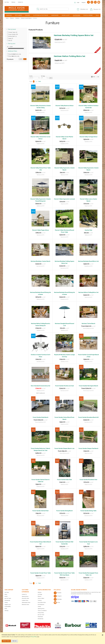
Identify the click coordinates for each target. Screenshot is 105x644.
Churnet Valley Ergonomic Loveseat (64, 199)
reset (21, 59)
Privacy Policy (41, 613)
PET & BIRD (18, 15)
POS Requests (41, 605)
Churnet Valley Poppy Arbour (41, 230)
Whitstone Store (25, 605)
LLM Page (40, 594)
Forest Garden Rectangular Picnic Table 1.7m (88, 574)
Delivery (13, 2)
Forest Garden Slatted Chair (41, 511)
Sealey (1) (10, 38)
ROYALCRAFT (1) (12, 36)
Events (6, 596)
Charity (6, 603)
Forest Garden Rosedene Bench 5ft (88, 417)
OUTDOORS (77, 15)
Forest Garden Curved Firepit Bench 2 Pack (88, 356)
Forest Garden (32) (12, 34)
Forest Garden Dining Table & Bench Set (40, 543)
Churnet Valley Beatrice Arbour (64, 106)
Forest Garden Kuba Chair (65, 480)
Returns (40, 596)
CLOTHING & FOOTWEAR (41, 15)
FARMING (9, 15)
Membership (7, 600)
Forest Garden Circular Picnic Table (41, 573)
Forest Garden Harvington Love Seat (88, 543)
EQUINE (28, 15)
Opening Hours (25, 596)
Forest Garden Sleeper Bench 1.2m (64, 448)
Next (40, 81)
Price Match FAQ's (42, 603)
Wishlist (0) (84, 9)
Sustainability (8, 607)
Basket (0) (97, 9)
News (6, 594)
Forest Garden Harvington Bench (88, 386)
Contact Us (20, 2)
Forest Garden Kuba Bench (41, 417)
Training (40, 600)
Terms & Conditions (42, 611)
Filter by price (12, 44)
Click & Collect (41, 598)
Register (84, 2)
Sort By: (35, 77)
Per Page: (44, 77)
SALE (97, 15)
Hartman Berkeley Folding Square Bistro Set (74, 35)
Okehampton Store (26, 603)
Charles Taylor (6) (12, 32)
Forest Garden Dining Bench (64, 511)
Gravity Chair (88, 230)
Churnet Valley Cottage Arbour (88, 137)
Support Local (8, 605)
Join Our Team (8, 598)
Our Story (7, 2)
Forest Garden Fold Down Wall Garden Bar (64, 543)
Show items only (14, 54)
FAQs (6, 609)
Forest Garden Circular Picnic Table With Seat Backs (64, 574)
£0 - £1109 (10, 47)
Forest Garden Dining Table (88, 511)
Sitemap (6, 611)
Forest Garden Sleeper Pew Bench (88, 448)
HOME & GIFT (66, 15)
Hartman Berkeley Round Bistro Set (88, 261)
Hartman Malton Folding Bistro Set (70, 56)
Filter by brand (12, 29)
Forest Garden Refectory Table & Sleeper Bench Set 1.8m (40, 450)
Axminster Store (25, 598)
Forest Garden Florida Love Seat (65, 386)
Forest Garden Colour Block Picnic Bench (64, 418)
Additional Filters (12, 51)
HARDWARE (55, 15)
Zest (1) (10, 41)
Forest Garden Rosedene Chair (88, 480)
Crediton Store (25, 600)
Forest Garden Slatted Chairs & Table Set (40, 481)
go (25, 59)
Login (78, 2)
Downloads (40, 617)
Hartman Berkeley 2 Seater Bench (40, 261)
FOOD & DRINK (88, 15)
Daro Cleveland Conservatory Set (41, 386)
